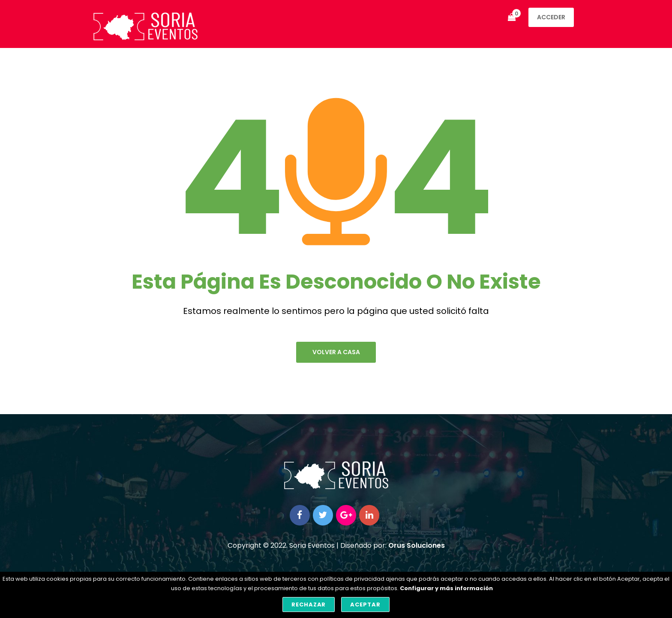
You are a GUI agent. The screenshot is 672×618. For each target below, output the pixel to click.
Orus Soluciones (417, 547)
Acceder (551, 17)
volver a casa (336, 352)
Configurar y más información (446, 588)
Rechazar (309, 605)
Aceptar (365, 605)
